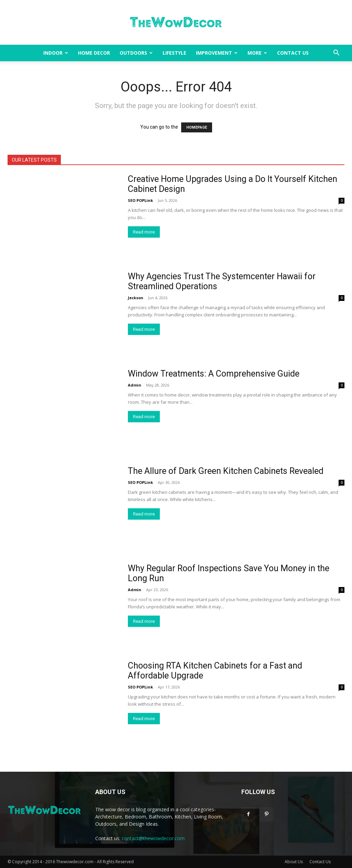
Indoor (56, 53)
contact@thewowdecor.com (153, 838)
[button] (336, 53)
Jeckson (136, 298)
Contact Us (293, 53)
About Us (294, 862)
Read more (144, 232)
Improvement (217, 53)
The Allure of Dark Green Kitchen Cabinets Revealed (226, 471)
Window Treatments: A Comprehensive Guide (214, 374)
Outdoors (136, 53)
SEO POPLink (140, 200)
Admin (135, 385)
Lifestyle (174, 53)
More (257, 53)
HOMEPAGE (197, 127)
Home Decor (94, 53)
